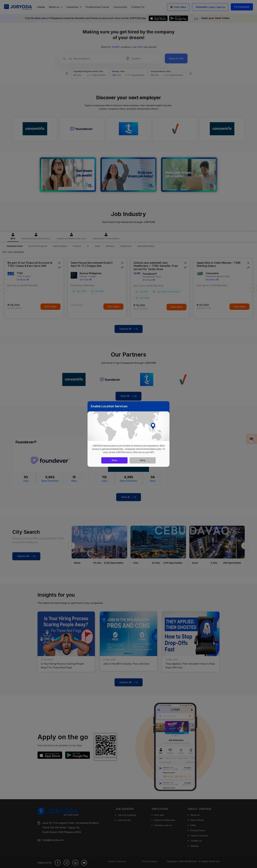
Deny (143, 460)
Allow (114, 460)
